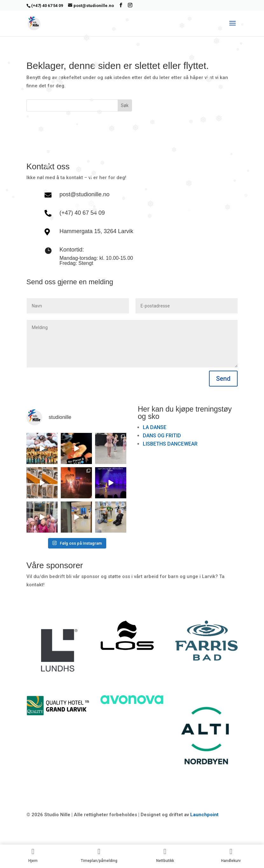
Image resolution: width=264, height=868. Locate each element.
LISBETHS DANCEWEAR (170, 444)
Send (223, 379)
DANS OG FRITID (162, 436)
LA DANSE (155, 427)
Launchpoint (204, 815)
